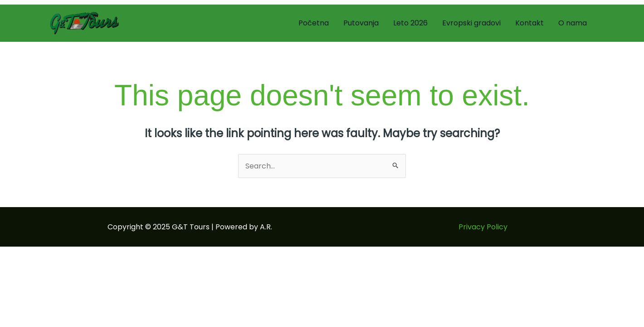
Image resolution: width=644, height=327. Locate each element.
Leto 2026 (410, 23)
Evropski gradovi (471, 23)
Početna (314, 23)
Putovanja (361, 23)
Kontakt (529, 23)
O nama (573, 23)
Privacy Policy (483, 227)
